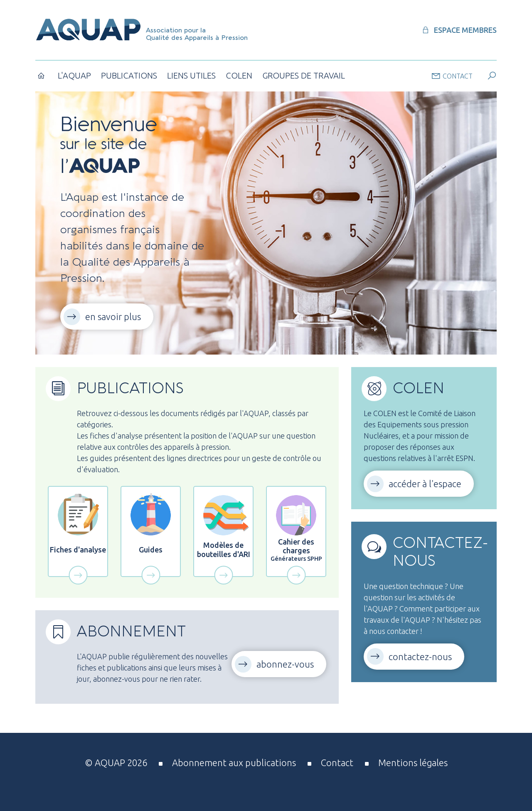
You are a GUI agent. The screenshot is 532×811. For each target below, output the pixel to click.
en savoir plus (113, 317)
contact (452, 76)
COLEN (239, 75)
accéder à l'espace (425, 484)
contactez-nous (420, 657)
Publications (129, 75)
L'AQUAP (74, 75)
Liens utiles (191, 75)
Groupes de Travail (304, 75)
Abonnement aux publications (234, 763)
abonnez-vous (285, 664)
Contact (337, 763)
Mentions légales (413, 763)
